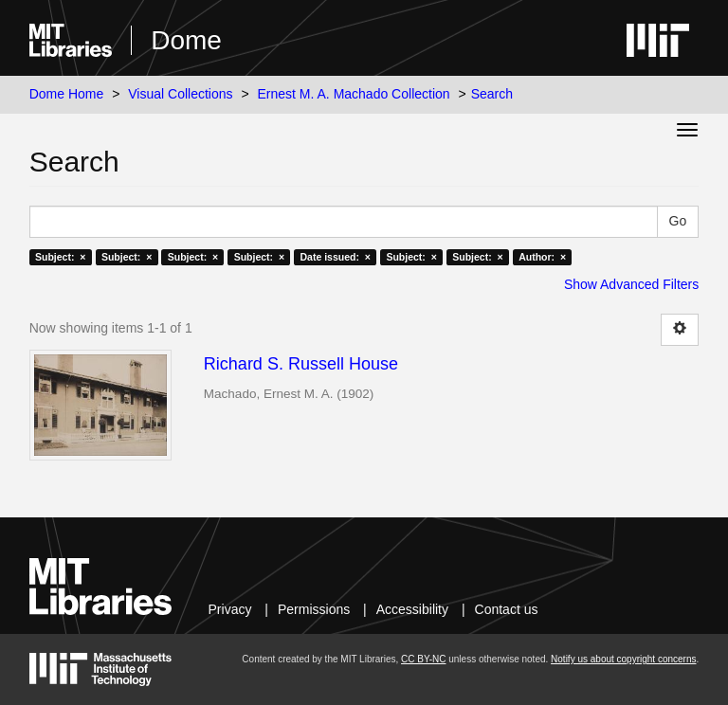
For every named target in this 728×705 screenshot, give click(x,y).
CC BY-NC (423, 659)
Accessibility (412, 609)
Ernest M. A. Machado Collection (354, 94)
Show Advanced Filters (631, 284)
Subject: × (60, 257)
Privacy (230, 609)
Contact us (507, 609)
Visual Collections (180, 94)
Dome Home (67, 94)
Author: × (542, 257)
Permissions (314, 609)
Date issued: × (336, 257)
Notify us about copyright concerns (623, 659)
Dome (186, 40)
